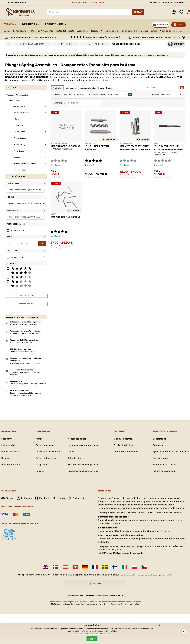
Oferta (181, 24)
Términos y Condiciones (126, 452)
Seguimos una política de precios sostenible (28, 384)
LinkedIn (59, 498)
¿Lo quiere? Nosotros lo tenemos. (24, 324)
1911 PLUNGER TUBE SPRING (66, 146)
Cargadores (82, 31)
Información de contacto (165, 465)
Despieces (29, 24)
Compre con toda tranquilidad (22, 352)
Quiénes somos (161, 445)
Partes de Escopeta (65, 31)
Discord (7, 498)
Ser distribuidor (161, 458)
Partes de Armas (21, 31)
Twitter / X (76, 498)
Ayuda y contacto (15, 3)
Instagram (24, 498)
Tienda (9, 24)
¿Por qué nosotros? (123, 439)
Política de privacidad (164, 471)
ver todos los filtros (26, 296)
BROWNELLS (12, 77)
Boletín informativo (11, 465)
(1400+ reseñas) (103, 37)
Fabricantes (54, 24)
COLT (156, 143)
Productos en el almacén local (83, 471)
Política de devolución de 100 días (168, 3)
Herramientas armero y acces (134, 31)
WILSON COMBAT (39, 77)
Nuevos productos (11, 452)
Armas (7, 31)
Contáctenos (159, 439)
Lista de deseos (182, 12)
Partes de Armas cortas (42, 31)
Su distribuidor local (124, 445)
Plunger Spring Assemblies (94, 177)
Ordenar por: (59, 103)
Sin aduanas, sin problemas (21, 343)
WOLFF (24, 77)
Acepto (92, 639)
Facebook (42, 498)
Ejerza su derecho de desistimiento (171, 452)
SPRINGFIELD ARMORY (60, 143)
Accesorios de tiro (109, 31)
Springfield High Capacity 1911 (165, 77)
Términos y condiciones (83, 634)
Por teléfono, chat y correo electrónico (25, 333)
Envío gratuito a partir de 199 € (88, 3)
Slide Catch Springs (57, 177)
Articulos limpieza (168, 31)
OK (42, 243)
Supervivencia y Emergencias (83, 465)
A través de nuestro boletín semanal (25, 363)
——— (181, 31)
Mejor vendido (9, 445)
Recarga (94, 31)
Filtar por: (58, 94)
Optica (154, 31)
